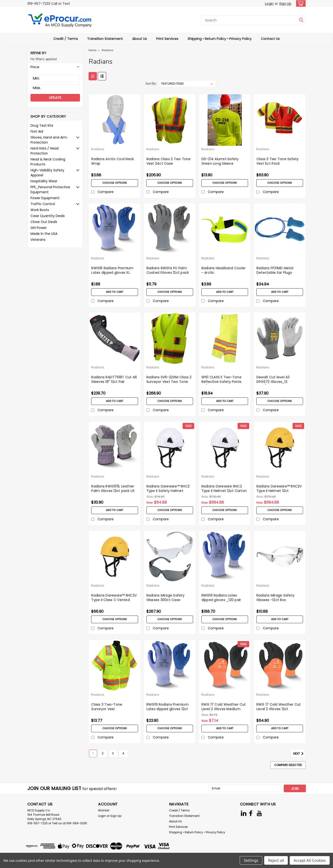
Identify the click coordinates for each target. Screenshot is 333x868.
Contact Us (270, 39)
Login (269, 4)
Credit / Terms (66, 39)
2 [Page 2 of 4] (103, 753)
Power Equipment (45, 198)
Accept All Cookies (310, 860)
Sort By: (151, 84)
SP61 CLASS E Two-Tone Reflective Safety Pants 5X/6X (221, 382)
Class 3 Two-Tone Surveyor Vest (107, 707)
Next (299, 754)
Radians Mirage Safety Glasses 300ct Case (165, 598)
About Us (139, 39)
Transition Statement (105, 39)
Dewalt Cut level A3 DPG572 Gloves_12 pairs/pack (273, 382)
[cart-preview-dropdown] (300, 3)
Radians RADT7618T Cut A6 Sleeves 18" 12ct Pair (114, 380)
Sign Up (285, 4)
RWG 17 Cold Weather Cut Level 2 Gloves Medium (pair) (224, 709)
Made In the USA (44, 234)
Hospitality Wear (44, 181)
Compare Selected (288, 765)
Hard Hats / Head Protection (45, 151)
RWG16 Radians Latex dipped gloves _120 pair (221, 598)
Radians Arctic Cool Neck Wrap (112, 161)
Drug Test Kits (42, 125)
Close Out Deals (44, 222)
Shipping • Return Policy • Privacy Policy (220, 39)
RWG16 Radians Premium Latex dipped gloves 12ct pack (167, 709)
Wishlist (104, 810)
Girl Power (39, 228)
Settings (251, 860)
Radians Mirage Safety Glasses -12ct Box (275, 598)
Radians (108, 50)
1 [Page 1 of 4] (93, 753)
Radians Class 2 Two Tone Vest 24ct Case (169, 161)
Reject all (276, 860)
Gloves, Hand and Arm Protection (49, 140)
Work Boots (40, 210)
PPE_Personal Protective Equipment (50, 190)
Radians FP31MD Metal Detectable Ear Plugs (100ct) (275, 273)
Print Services (167, 39)
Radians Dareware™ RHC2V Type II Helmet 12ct (279, 489)
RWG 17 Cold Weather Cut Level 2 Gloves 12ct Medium (279, 709)
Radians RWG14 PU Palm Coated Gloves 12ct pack (168, 270)
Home (92, 50)
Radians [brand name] (98, 149)
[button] (55, 67)
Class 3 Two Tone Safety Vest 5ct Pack (278, 161)
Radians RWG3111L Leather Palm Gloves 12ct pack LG (113, 489)
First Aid (37, 131)
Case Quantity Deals (48, 216)
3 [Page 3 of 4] (113, 753)
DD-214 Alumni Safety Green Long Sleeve (220, 161)
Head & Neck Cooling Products (48, 162)
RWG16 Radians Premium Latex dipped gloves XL (112, 270)
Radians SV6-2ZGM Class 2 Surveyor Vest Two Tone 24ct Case (169, 382)
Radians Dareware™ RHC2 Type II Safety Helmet (168, 489)
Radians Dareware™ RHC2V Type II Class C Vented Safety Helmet (114, 600)
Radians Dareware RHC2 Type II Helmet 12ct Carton (224, 489)
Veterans (38, 240)
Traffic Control (43, 204)
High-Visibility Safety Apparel (47, 173)
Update (55, 98)
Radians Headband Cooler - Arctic (224, 270)
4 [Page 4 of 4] (123, 753)
